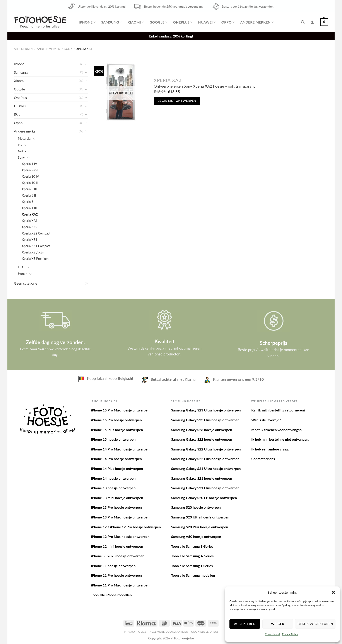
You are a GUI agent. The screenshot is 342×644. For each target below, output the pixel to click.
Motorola (24, 138)
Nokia (22, 151)
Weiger (278, 624)
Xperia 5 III (29, 189)
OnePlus (183, 22)
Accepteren (245, 624)
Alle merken (23, 49)
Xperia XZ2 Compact (36, 233)
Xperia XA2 (30, 214)
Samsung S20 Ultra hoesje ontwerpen (200, 517)
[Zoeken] (303, 22)
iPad (17, 114)
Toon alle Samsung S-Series (192, 546)
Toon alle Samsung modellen (193, 575)
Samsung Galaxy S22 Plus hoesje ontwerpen (205, 459)
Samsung (112, 22)
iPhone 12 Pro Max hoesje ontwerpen (120, 536)
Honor (22, 274)
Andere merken (257, 22)
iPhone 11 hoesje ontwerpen (113, 566)
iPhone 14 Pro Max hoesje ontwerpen (120, 449)
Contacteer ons (263, 459)
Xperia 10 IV (30, 176)
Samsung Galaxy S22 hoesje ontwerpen (202, 439)
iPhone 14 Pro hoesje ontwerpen (116, 459)
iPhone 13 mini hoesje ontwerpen (117, 498)
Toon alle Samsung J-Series (192, 566)
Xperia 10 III (30, 183)
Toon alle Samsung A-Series (192, 556)
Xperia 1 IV (29, 164)
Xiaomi (136, 22)
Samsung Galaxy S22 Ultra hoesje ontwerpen (206, 449)
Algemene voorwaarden (169, 632)
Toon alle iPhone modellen (111, 595)
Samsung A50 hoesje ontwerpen (196, 536)
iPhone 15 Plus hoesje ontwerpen (117, 430)
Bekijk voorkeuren (315, 624)
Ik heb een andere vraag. (270, 449)
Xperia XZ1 (30, 240)
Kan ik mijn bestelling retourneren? (278, 410)
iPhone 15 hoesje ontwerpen (113, 439)
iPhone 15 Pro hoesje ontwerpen (116, 420)
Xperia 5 (28, 202)
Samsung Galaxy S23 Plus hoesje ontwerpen (205, 420)
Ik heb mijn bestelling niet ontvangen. (280, 439)
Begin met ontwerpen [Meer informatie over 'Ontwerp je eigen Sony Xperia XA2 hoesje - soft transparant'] (177, 101)
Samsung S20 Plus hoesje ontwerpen (200, 527)
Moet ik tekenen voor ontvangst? (277, 430)
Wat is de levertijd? (266, 420)
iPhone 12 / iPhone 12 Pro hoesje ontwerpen (126, 527)
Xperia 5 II (29, 195)
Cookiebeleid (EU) (204, 632)
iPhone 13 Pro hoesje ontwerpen (116, 507)
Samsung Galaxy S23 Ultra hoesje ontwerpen (206, 410)
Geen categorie (26, 283)
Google (158, 22)
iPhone (87, 22)
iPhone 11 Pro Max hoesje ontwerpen (120, 585)
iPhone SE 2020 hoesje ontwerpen (118, 556)
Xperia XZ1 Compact (36, 246)
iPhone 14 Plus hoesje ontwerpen (117, 468)
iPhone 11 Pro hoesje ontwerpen (116, 575)
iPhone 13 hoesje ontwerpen (113, 488)
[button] (333, 592)
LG (20, 145)
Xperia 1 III (29, 208)
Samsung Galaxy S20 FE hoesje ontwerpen (204, 498)
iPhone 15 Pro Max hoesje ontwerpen (120, 410)
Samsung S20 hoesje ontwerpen (196, 507)
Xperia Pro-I (30, 170)
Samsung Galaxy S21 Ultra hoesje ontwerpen (206, 468)
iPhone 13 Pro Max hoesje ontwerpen (120, 517)
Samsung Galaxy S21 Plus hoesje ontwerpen (205, 488)
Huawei (207, 22)
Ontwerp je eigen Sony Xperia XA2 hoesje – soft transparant (204, 86)
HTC (21, 267)
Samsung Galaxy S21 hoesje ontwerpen (202, 478)
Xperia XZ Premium (35, 259)
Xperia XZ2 (30, 227)
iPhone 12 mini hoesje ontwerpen (117, 546)
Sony (68, 49)
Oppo (228, 22)
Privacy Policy (290, 634)
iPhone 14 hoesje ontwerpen (113, 478)
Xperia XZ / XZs (33, 252)
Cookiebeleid (272, 634)
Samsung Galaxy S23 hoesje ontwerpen (202, 430)
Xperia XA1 (30, 221)
